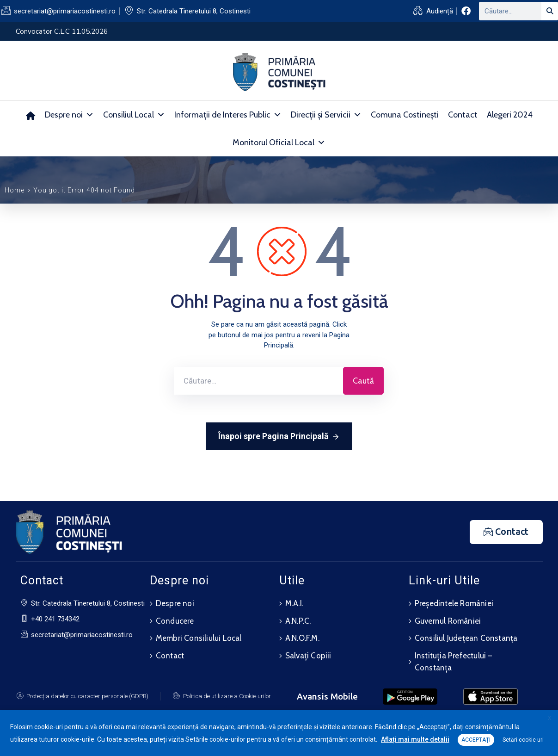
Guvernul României (448, 620)
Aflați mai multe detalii (415, 739)
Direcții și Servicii (326, 115)
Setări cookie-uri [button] (523, 740)
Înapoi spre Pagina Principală (279, 437)
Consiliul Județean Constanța (466, 637)
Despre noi (69, 115)
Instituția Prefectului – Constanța (454, 659)
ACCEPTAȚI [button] (476, 740)
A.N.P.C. (298, 620)
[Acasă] (31, 115)
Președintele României (454, 603)
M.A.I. (294, 603)
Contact (463, 115)
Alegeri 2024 (510, 115)
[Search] (550, 11)
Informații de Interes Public (228, 115)
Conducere (175, 620)
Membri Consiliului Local (199, 637)
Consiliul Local (134, 115)
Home (15, 190)
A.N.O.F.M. (302, 637)
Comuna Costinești (405, 115)
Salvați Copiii (308, 653)
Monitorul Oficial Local (279, 143)
